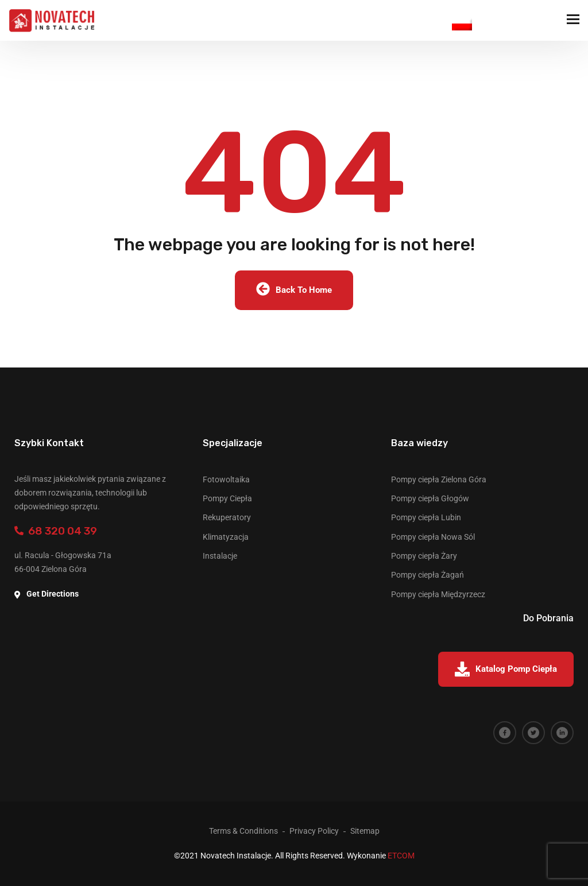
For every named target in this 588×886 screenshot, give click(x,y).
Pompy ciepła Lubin (426, 517)
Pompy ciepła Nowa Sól (433, 537)
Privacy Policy (314, 831)
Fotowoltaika (226, 479)
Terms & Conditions (243, 831)
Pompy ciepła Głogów (430, 498)
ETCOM (401, 856)
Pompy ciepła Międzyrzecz (438, 594)
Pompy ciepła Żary (424, 556)
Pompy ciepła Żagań (428, 575)
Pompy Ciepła (227, 498)
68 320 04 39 (56, 531)
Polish (462, 23)
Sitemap (365, 831)
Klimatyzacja (226, 537)
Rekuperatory (227, 517)
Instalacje (220, 556)
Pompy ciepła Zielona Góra (439, 479)
